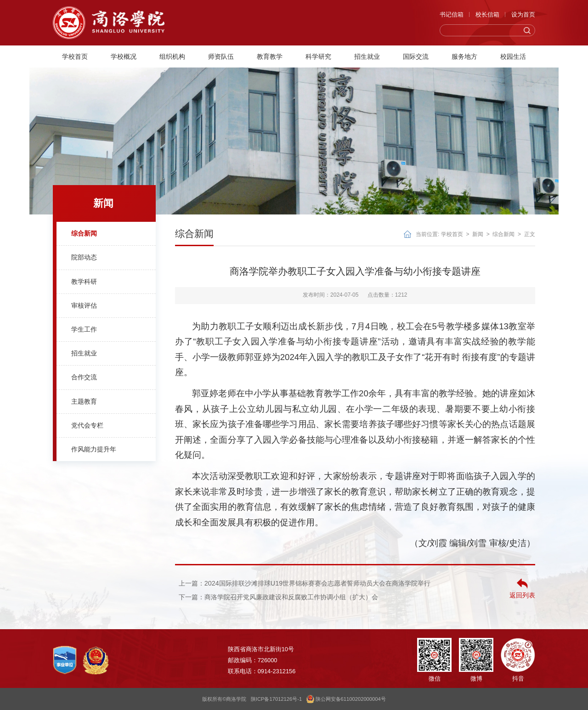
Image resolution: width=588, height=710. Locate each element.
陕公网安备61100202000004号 (346, 699)
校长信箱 (487, 14)
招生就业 (367, 56)
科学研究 (318, 56)
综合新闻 (503, 234)
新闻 (478, 234)
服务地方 (464, 56)
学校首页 (75, 56)
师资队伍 (221, 56)
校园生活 (513, 56)
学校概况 (124, 56)
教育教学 (270, 56)
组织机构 (172, 56)
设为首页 (523, 14)
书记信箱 (452, 14)
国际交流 (416, 56)
